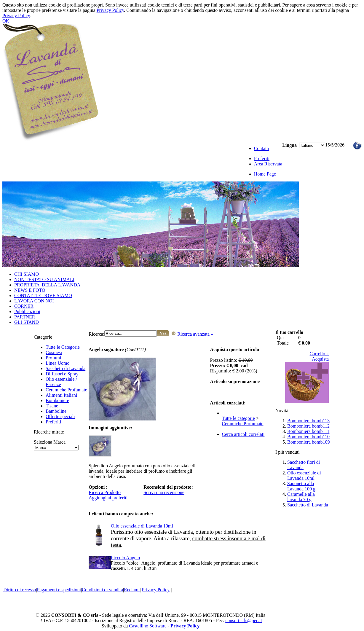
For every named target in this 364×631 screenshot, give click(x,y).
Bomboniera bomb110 (308, 437)
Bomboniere (57, 400)
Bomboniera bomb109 (309, 442)
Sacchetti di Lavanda (66, 368)
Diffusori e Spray (62, 374)
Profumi (53, 358)
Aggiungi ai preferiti (108, 498)
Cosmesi (54, 352)
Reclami (132, 590)
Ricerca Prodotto (105, 492)
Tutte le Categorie (63, 347)
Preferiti (53, 422)
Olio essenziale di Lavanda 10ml (142, 526)
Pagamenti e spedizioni (59, 590)
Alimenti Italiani (61, 395)
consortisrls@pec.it (244, 620)
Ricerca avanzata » (195, 334)
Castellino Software (148, 626)
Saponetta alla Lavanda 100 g (301, 486)
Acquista (320, 359)
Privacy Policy (110, 10)
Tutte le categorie (238, 418)
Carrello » (319, 354)
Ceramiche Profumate (66, 390)
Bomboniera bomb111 (308, 431)
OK (6, 21)
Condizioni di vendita (102, 590)
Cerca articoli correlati (243, 434)
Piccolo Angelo (125, 558)
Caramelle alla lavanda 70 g (301, 497)
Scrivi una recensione (164, 492)
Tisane (52, 406)
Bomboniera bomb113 (308, 421)
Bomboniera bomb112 (308, 426)
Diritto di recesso (20, 590)
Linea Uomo (58, 363)
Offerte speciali (60, 416)
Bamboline (56, 411)
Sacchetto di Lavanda (308, 505)
